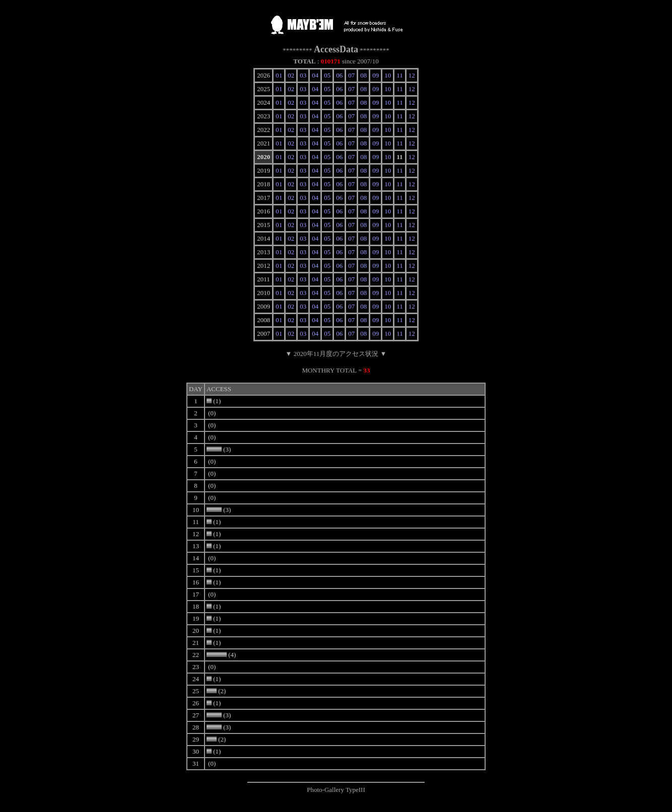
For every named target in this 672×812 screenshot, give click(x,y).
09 (376, 75)
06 (339, 75)
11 (400, 75)
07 (351, 75)
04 (315, 75)
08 (363, 75)
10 (388, 75)
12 (412, 75)
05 (327, 75)
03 (303, 75)
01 (279, 75)
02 (291, 75)
